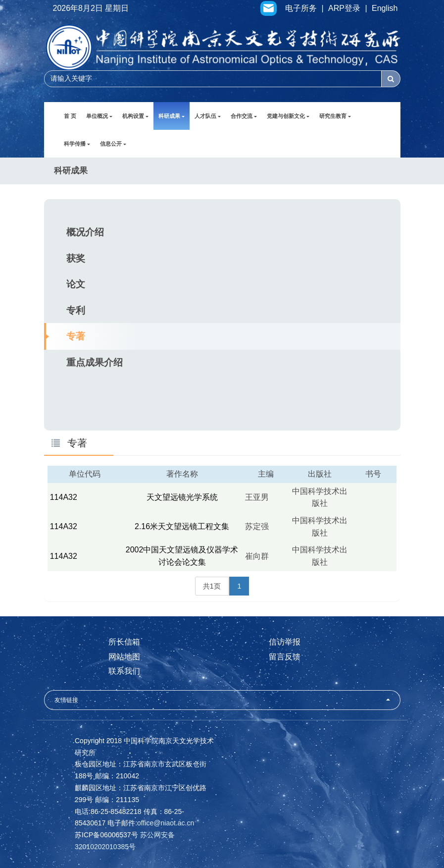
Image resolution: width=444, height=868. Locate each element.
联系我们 (124, 671)
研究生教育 (335, 116)
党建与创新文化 (288, 116)
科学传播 (77, 144)
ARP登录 (344, 8)
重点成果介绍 (95, 362)
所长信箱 (124, 642)
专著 (76, 336)
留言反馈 (285, 657)
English (385, 8)
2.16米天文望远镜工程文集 (182, 526)
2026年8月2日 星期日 (91, 8)
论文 (76, 284)
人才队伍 (208, 116)
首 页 (70, 116)
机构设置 (135, 116)
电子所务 (301, 8)
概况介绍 (85, 232)
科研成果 (172, 116)
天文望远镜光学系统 (182, 497)
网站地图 (124, 657)
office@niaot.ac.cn (166, 823)
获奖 (76, 258)
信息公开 (113, 144)
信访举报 (285, 642)
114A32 (64, 497)
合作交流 (244, 116)
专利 (76, 310)
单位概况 (99, 116)
